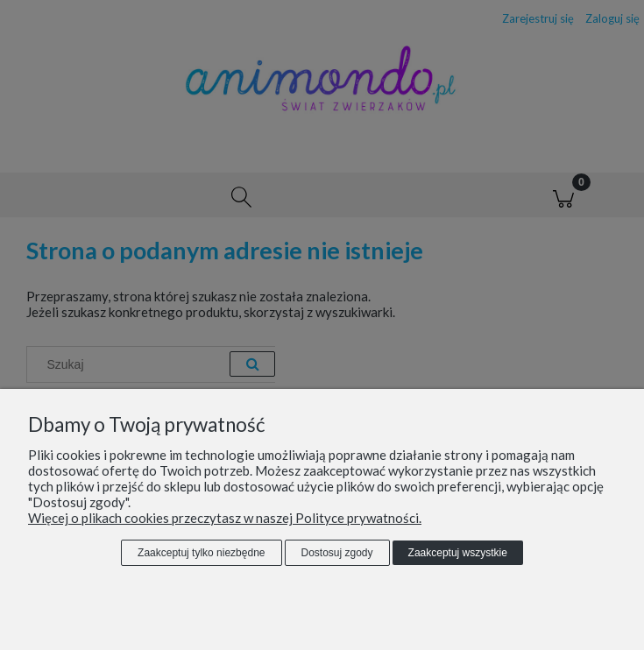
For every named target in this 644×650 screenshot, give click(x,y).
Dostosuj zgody (337, 553)
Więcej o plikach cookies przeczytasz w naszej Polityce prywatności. (225, 518)
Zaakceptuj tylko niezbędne (201, 553)
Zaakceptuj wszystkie (458, 553)
